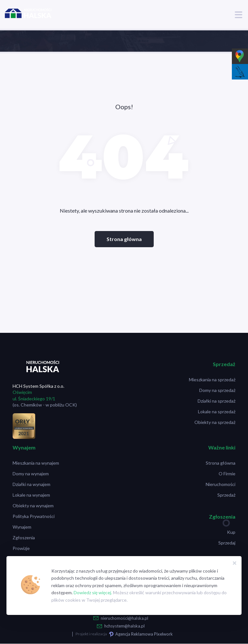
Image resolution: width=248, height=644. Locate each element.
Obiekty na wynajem (33, 506)
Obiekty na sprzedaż (215, 422)
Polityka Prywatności (34, 516)
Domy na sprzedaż (217, 390)
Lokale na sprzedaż (217, 412)
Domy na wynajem (31, 474)
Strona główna (124, 239)
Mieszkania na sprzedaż (212, 380)
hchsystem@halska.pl (124, 626)
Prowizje (21, 548)
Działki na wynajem (31, 484)
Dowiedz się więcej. (93, 592)
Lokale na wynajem (31, 495)
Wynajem (22, 527)
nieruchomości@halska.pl (124, 618)
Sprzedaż (226, 495)
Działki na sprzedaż (217, 401)
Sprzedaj (227, 543)
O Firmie (227, 474)
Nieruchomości (221, 484)
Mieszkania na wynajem (36, 463)
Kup (231, 532)
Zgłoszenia (24, 538)
